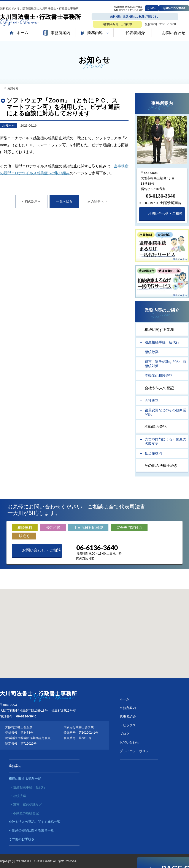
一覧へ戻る (64, 201)
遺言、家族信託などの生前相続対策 (165, 364)
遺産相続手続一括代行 (162, 342)
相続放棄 (152, 352)
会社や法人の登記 (159, 388)
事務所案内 (128, 708)
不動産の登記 (156, 427)
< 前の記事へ (32, 201)
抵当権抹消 (153, 453)
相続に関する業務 (159, 330)
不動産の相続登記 (159, 376)
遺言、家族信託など (28, 804)
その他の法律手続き (161, 466)
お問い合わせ (129, 742)
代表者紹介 (128, 716)
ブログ (125, 734)
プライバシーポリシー (136, 751)
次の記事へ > (97, 201)
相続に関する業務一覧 (25, 779)
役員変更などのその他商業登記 (165, 412)
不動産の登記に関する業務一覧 (31, 830)
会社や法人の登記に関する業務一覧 (35, 822)
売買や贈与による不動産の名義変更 (165, 441)
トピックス (128, 725)
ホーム (125, 699)
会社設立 (152, 400)
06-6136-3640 (161, 196)
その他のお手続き (22, 839)
